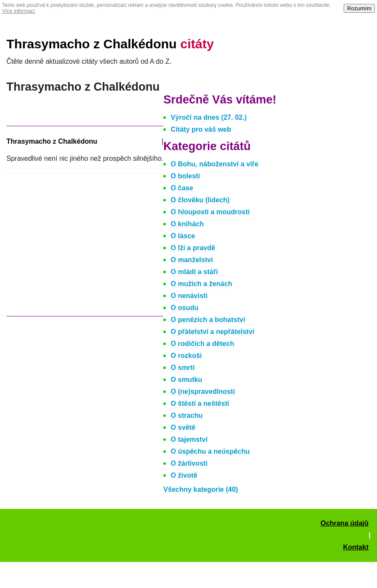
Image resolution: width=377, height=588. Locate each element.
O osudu (184, 308)
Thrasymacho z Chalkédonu (110, 44)
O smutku (186, 380)
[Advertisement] (78, 249)
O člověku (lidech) (200, 200)
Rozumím (359, 8)
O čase (182, 188)
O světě (183, 427)
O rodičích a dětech (202, 344)
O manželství (192, 260)
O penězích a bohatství (208, 320)
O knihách (187, 224)
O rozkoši (186, 356)
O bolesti (185, 176)
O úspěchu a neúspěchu (210, 451)
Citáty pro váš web (201, 129)
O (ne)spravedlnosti (203, 392)
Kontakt (356, 547)
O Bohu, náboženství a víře (214, 164)
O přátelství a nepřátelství (212, 332)
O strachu (187, 415)
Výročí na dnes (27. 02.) (209, 117)
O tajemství (189, 439)
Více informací (19, 11)
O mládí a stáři (194, 272)
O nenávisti (189, 296)
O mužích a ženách (201, 284)
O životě (184, 475)
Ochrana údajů (345, 523)
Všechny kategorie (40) (200, 489)
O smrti (183, 368)
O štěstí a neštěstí (200, 403)
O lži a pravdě (193, 248)
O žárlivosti (189, 463)
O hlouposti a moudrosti (210, 212)
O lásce (183, 236)
